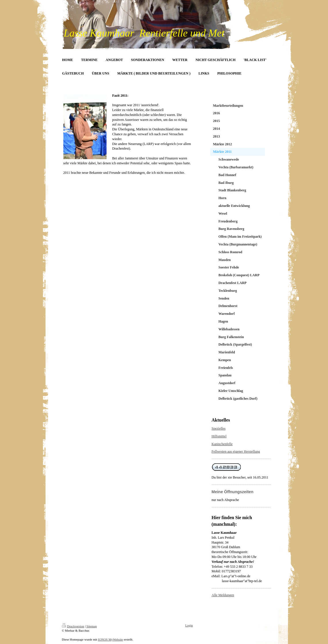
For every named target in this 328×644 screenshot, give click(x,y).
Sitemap (92, 626)
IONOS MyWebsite (110, 639)
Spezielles (219, 428)
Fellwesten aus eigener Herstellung (236, 451)
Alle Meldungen (223, 595)
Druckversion (73, 626)
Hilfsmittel (219, 436)
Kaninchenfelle (222, 444)
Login (189, 625)
